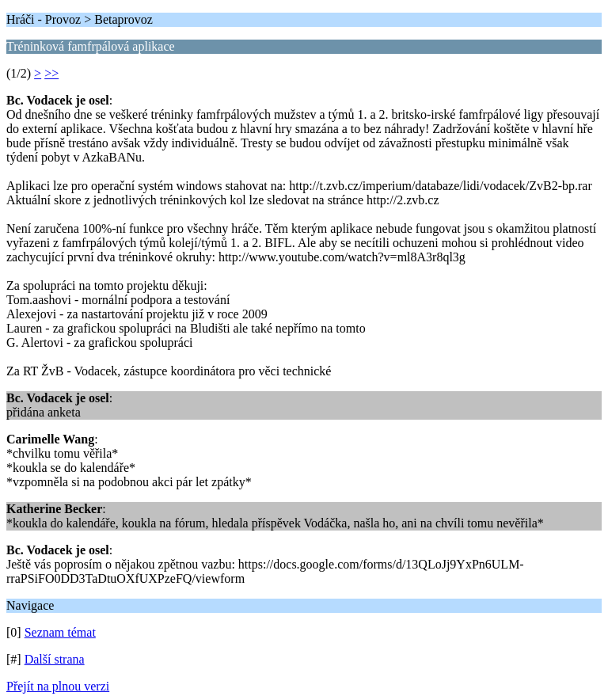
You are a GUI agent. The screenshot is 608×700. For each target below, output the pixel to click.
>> (51, 73)
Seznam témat (60, 632)
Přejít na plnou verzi (58, 686)
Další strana (55, 659)
